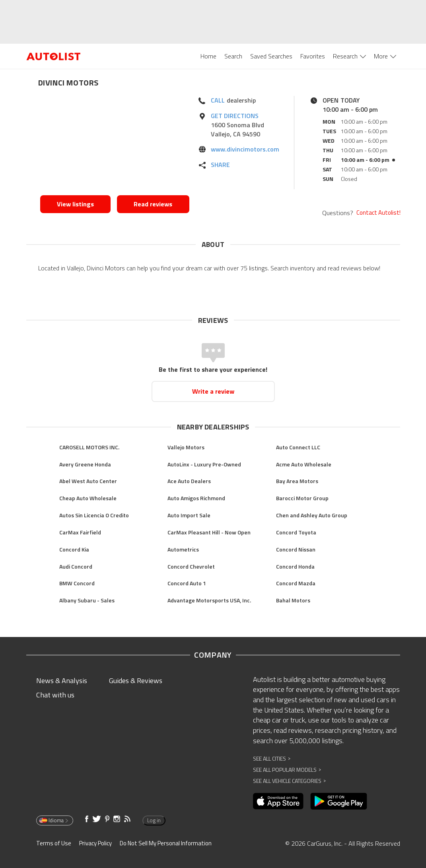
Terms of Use (54, 843)
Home (208, 56)
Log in (154, 820)
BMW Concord (77, 583)
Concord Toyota (296, 532)
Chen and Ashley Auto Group (312, 515)
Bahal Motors (293, 600)
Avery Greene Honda (85, 464)
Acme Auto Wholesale (304, 464)
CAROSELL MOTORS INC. (89, 447)
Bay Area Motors (297, 481)
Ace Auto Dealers (189, 481)
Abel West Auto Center (88, 481)
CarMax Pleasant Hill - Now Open (209, 532)
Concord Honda (295, 566)
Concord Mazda (296, 583)
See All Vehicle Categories (289, 781)
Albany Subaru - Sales (87, 600)
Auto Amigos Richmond (196, 498)
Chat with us (55, 695)
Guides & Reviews (136, 681)
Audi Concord (76, 566)
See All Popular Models (287, 770)
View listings (75, 204)
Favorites (313, 56)
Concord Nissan (296, 549)
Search (233, 56)
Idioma (54, 820)
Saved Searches (271, 56)
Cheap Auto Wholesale (88, 498)
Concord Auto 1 (187, 583)
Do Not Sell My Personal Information (166, 843)
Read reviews (153, 204)
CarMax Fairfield (80, 532)
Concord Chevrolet (191, 566)
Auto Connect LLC (298, 447)
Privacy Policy (95, 843)
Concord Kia (74, 549)
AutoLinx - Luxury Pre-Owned (204, 464)
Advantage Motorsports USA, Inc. (209, 600)
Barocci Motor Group (302, 498)
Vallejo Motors (186, 447)
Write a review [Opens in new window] (213, 391)
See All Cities (272, 758)
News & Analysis (62, 681)
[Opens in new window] (115, 144)
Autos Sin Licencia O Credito (94, 515)
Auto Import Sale (189, 515)
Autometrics (183, 549)
